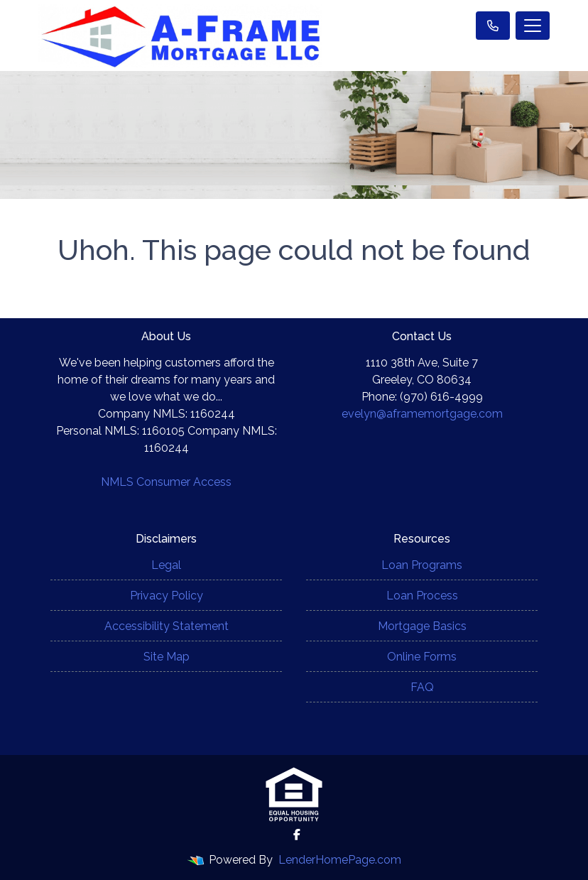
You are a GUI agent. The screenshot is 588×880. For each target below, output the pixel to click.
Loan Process (422, 596)
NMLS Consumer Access (166, 482)
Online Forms (422, 657)
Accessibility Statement (167, 626)
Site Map (167, 657)
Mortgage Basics (422, 626)
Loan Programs (422, 565)
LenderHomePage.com (340, 860)
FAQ (422, 687)
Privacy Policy (167, 596)
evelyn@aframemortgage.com (422, 414)
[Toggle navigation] (533, 26)
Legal (166, 565)
